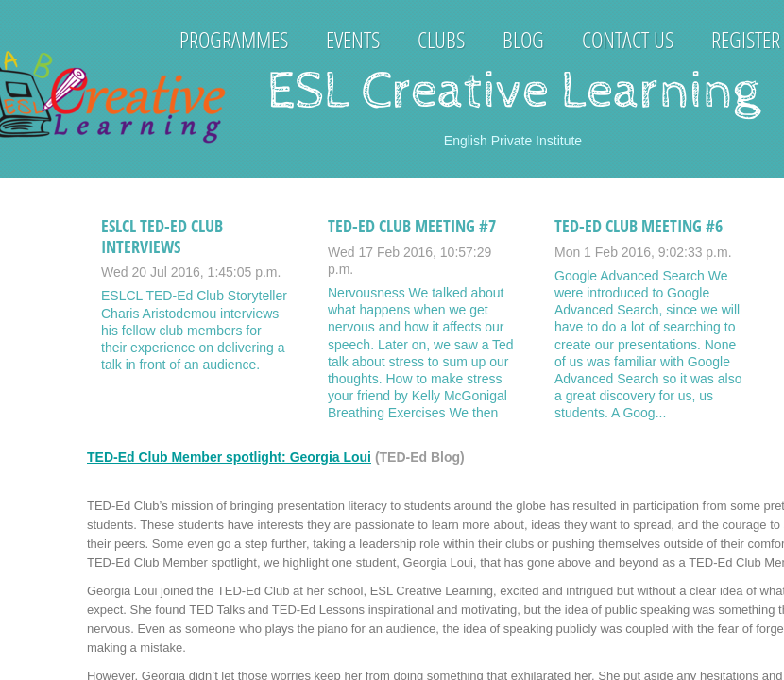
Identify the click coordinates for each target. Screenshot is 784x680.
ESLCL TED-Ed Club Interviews (162, 236)
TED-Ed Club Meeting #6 (639, 226)
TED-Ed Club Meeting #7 (412, 226)
